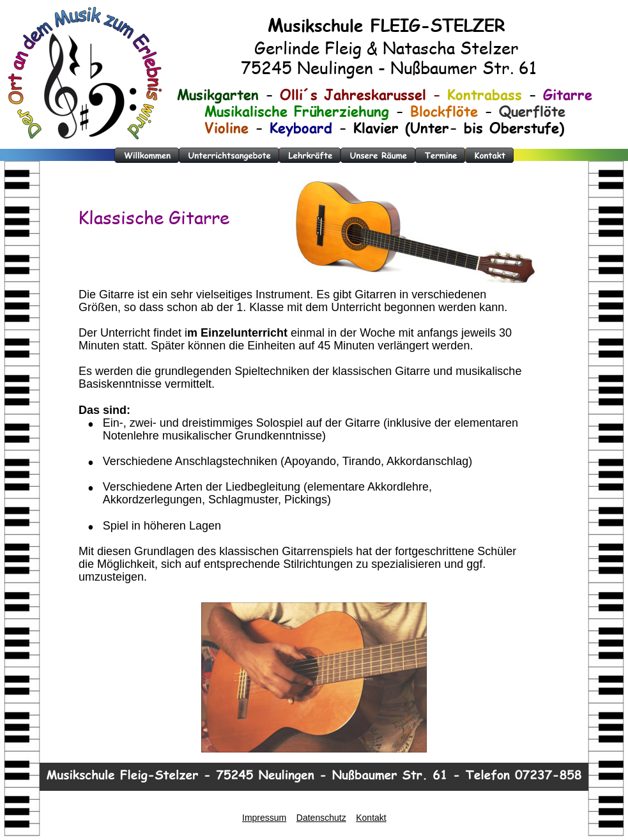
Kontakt (371, 818)
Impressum (264, 818)
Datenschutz (321, 818)
